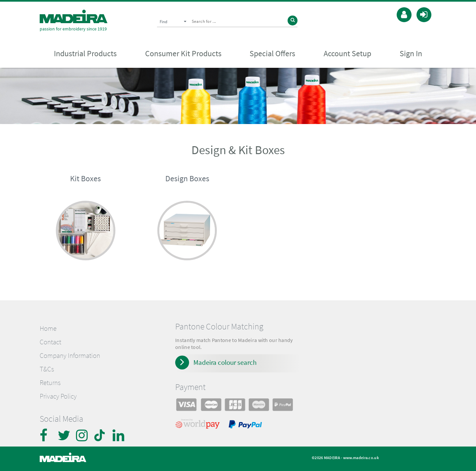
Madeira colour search (225, 362)
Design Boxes (187, 178)
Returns (50, 383)
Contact (50, 342)
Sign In (411, 53)
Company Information (70, 356)
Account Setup (347, 53)
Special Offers (272, 53)
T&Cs (47, 369)
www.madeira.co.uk (361, 458)
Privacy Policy (58, 396)
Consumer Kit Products (183, 53)
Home (48, 328)
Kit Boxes (85, 178)
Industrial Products (85, 53)
